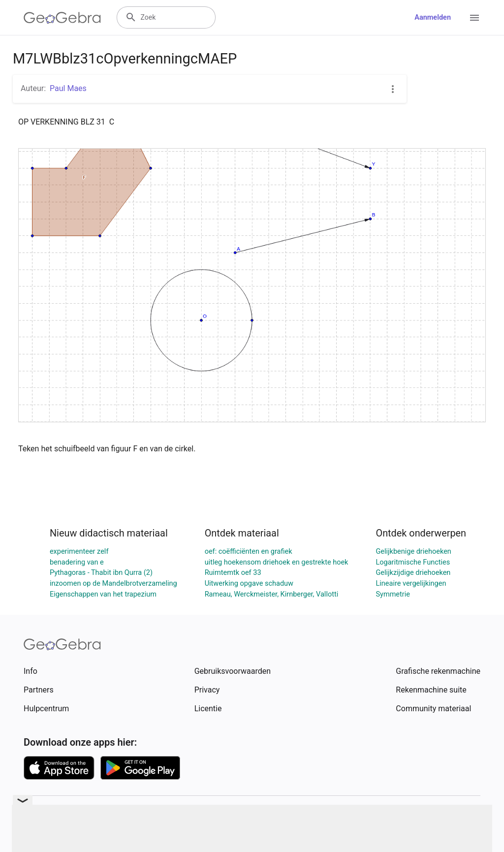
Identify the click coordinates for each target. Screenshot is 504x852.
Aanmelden (433, 17)
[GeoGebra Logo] (62, 18)
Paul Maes (68, 88)
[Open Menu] (474, 18)
